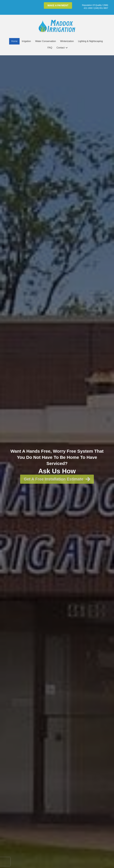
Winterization (67, 41)
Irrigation (26, 41)
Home (14, 41)
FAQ (50, 48)
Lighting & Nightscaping (90, 41)
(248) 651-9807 (101, 8)
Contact (61, 48)
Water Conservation (46, 41)
